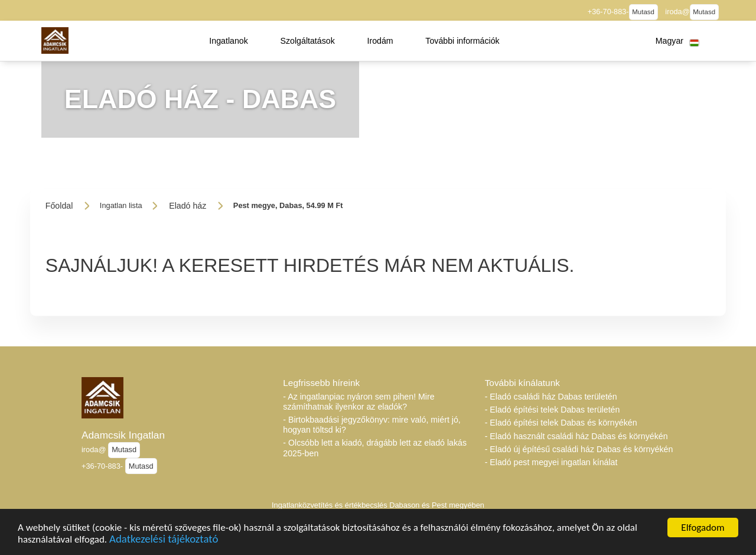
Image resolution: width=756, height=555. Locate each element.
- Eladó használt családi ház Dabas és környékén (576, 436)
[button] (229, 41)
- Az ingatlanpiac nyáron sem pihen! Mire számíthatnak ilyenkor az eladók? (359, 402)
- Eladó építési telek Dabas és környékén (561, 423)
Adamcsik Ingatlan (123, 435)
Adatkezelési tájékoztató (164, 542)
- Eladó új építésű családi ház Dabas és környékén (579, 449)
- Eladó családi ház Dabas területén (551, 397)
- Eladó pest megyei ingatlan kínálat (551, 462)
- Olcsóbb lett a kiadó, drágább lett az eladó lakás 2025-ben (375, 448)
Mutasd (643, 12)
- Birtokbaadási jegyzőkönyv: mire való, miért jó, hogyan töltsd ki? (372, 425)
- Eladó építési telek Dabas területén (553, 410)
